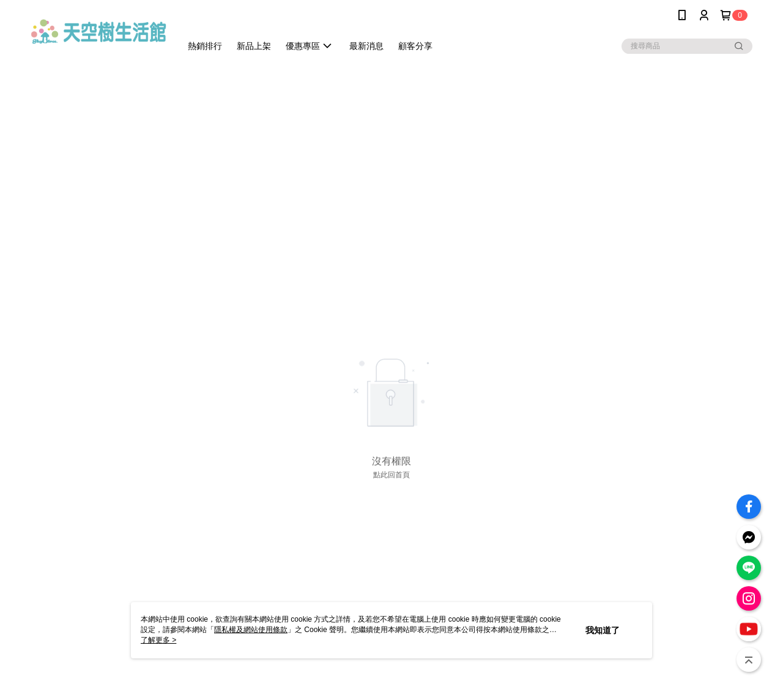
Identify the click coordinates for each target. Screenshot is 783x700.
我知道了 (603, 630)
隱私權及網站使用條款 (251, 630)
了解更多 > (158, 640)
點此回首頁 (391, 475)
